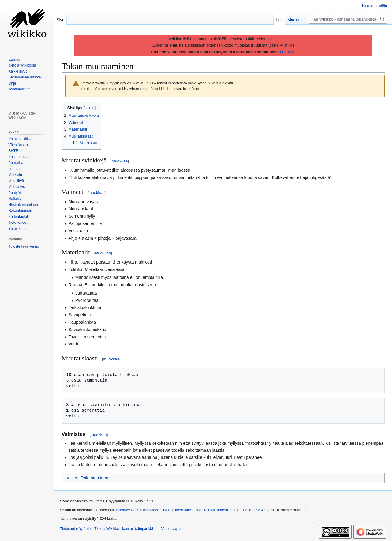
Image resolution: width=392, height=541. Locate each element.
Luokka (70, 478)
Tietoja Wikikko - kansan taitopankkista (126, 529)
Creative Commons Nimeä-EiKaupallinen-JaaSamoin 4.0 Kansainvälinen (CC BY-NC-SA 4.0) (192, 510)
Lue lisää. (288, 52)
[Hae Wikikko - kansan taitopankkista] (348, 19)
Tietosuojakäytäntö (75, 529)
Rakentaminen (94, 478)
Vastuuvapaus (173, 529)
